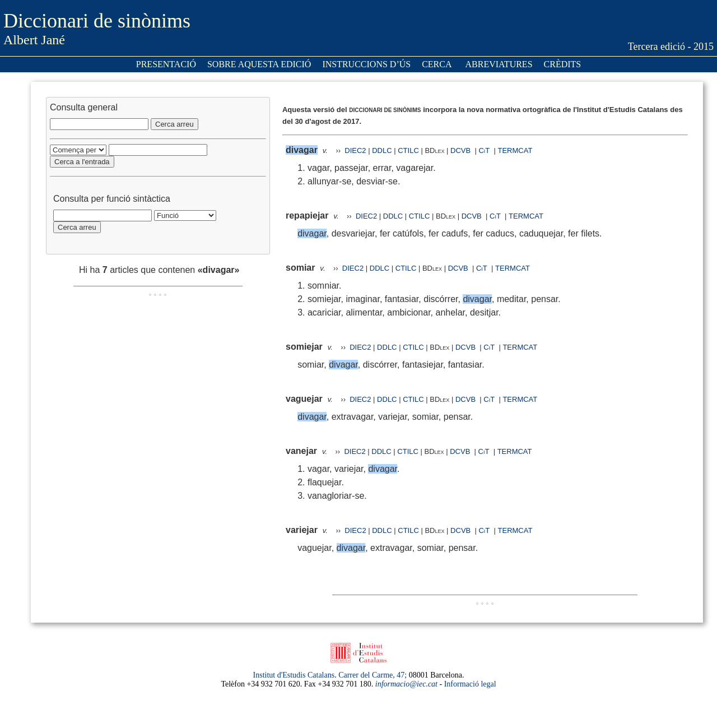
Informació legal (470, 684)
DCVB (462, 150)
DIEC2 (355, 150)
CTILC (408, 150)
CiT (484, 150)
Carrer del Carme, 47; (373, 675)
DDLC (382, 150)
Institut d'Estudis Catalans (294, 675)
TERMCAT (515, 150)
